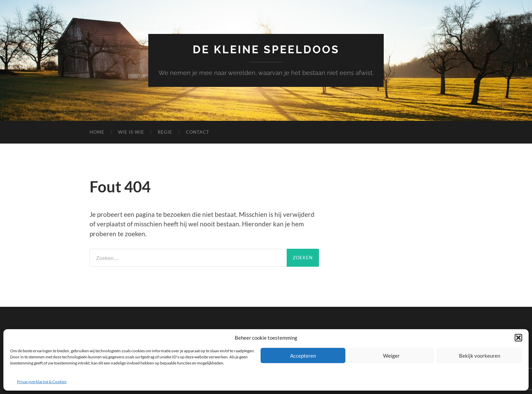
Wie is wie (131, 132)
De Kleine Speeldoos (266, 49)
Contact (198, 132)
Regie (165, 132)
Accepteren (303, 356)
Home (97, 132)
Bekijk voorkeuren (480, 356)
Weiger (391, 356)
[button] (518, 338)
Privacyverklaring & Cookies (42, 382)
